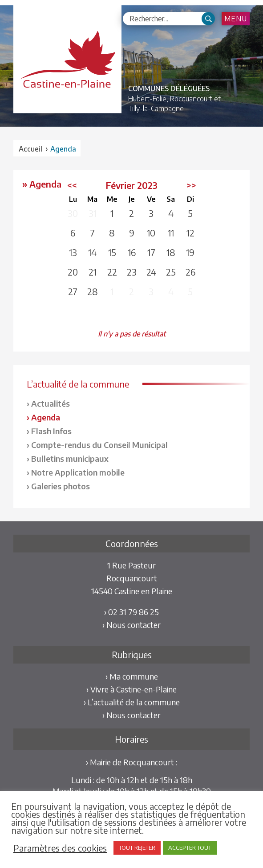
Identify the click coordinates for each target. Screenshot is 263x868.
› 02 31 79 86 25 (131, 612)
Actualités (51, 403)
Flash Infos (51, 431)
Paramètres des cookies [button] (60, 848)
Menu (236, 19)
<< (72, 185)
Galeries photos (61, 486)
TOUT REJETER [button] (137, 848)
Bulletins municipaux (70, 458)
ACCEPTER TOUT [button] (190, 848)
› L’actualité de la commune (132, 702)
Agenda (46, 417)
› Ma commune (132, 676)
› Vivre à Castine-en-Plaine (131, 689)
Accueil (30, 149)
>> (191, 185)
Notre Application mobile (78, 472)
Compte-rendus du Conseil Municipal (99, 445)
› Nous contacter (131, 625)
